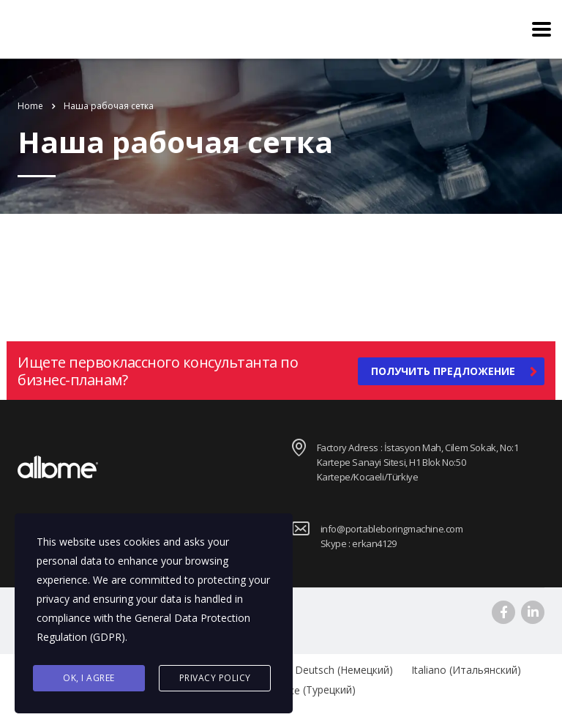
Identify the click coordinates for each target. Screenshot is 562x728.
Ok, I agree (89, 678)
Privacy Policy (215, 678)
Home (30, 106)
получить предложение (454, 371)
